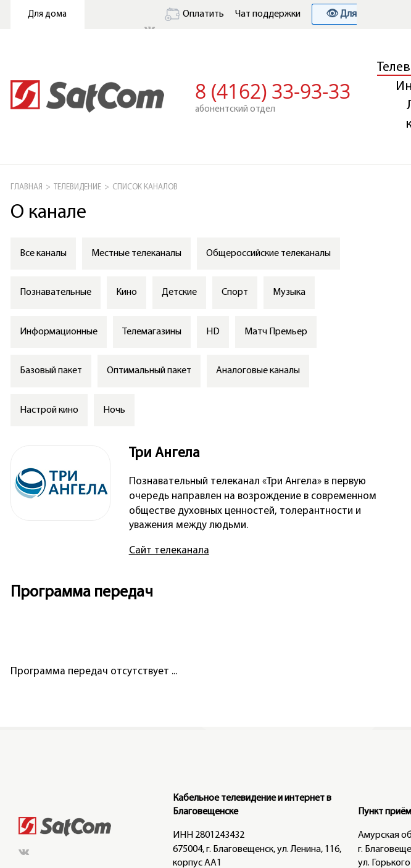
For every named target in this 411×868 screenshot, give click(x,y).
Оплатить (194, 14)
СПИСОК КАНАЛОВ (145, 187)
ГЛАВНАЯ (27, 187)
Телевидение (77, 187)
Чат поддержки (268, 14)
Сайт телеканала (169, 551)
